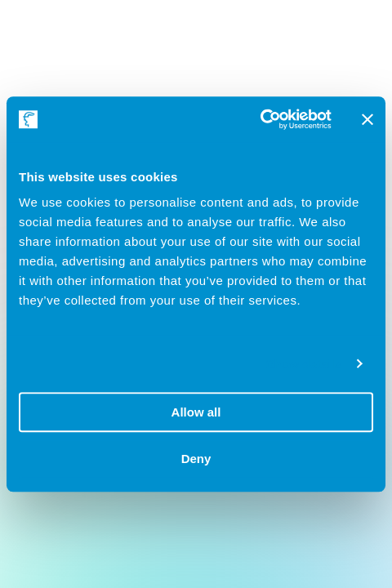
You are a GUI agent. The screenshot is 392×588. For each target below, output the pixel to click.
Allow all (196, 412)
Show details (304, 364)
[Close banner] (367, 119)
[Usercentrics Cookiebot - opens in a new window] (260, 119)
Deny (196, 459)
